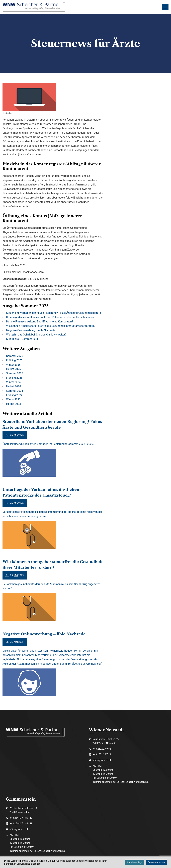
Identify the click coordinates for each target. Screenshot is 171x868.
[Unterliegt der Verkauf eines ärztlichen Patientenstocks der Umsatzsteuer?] (53, 523)
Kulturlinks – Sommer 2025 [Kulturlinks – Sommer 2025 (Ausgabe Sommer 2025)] (22, 339)
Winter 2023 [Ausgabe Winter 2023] (13, 399)
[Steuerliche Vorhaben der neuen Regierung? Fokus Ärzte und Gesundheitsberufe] (53, 453)
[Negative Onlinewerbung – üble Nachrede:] (53, 669)
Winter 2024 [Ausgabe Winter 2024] (13, 382)
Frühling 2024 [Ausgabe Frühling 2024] (14, 395)
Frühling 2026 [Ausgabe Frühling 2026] (14, 360)
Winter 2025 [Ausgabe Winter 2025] (13, 365)
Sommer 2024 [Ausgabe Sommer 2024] (15, 391)
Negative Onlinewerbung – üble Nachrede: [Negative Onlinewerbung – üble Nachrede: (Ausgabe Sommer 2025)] (31, 330)
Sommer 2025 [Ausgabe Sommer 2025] (15, 373)
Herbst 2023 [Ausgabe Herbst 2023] (14, 404)
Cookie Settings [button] (135, 862)
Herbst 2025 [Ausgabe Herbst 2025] (14, 369)
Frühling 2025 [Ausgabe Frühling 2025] (14, 378)
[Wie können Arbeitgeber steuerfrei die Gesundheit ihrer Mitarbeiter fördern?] (53, 595)
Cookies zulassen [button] (156, 862)
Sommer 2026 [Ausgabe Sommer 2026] (15, 356)
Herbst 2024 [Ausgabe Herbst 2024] (14, 386)
